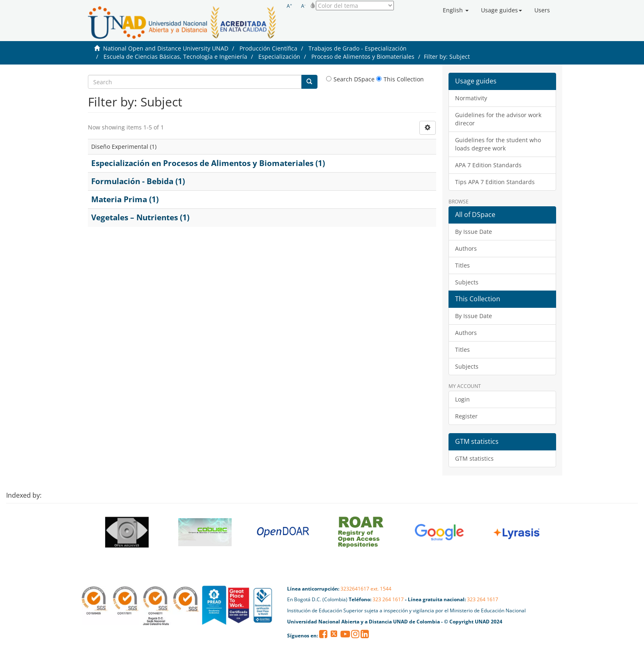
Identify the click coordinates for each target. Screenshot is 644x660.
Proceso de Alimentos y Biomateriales (363, 57)
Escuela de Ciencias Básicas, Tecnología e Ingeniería (175, 57)
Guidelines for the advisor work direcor (498, 119)
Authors (466, 248)
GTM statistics (474, 458)
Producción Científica (268, 48)
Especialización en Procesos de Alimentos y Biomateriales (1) (208, 163)
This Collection (400, 79)
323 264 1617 (388, 599)
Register (466, 416)
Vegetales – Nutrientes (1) (140, 217)
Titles (462, 265)
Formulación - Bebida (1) (138, 181)
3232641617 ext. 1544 (366, 589)
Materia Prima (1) (125, 199)
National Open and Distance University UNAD (166, 48)
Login (462, 399)
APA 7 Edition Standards (488, 165)
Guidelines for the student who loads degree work (498, 144)
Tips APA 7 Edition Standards (495, 182)
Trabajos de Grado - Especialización (358, 48)
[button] (456, 10)
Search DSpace (350, 79)
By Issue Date (474, 232)
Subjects (467, 282)
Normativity (471, 98)
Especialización (279, 57)
